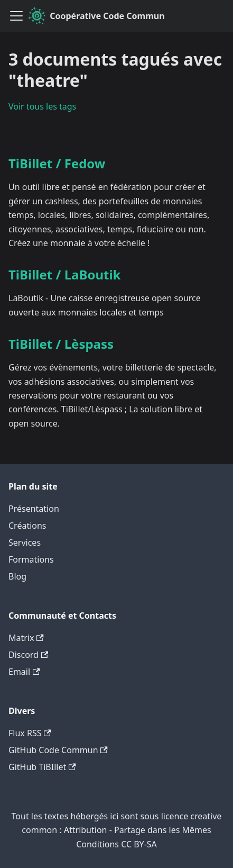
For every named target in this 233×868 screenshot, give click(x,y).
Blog (17, 576)
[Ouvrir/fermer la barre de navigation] (16, 16)
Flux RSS (30, 733)
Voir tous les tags (42, 106)
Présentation (34, 509)
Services (25, 542)
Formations (31, 559)
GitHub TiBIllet (42, 767)
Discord (28, 655)
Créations (27, 526)
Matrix (26, 638)
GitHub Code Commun (58, 750)
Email (24, 672)
